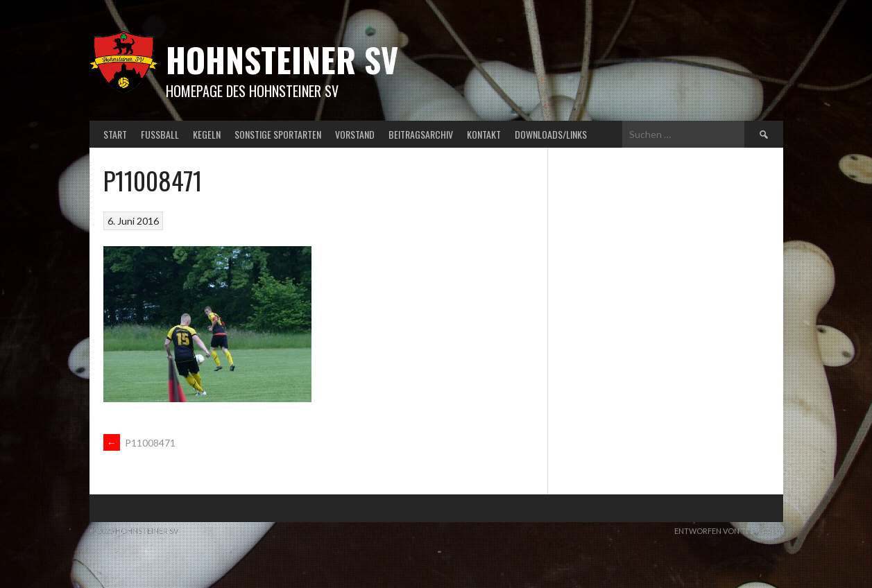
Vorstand (355, 134)
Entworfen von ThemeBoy (729, 531)
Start (115, 134)
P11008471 (139, 443)
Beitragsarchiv (421, 134)
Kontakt (484, 134)
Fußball (160, 134)
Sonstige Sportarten (278, 134)
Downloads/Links (551, 134)
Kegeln (207, 134)
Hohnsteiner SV (282, 59)
